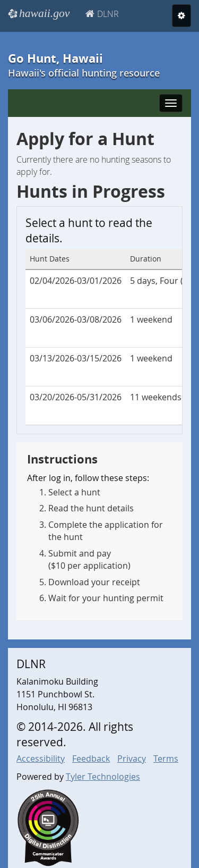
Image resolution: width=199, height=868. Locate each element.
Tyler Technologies (103, 777)
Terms (166, 759)
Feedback (91, 759)
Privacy (132, 759)
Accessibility (41, 759)
